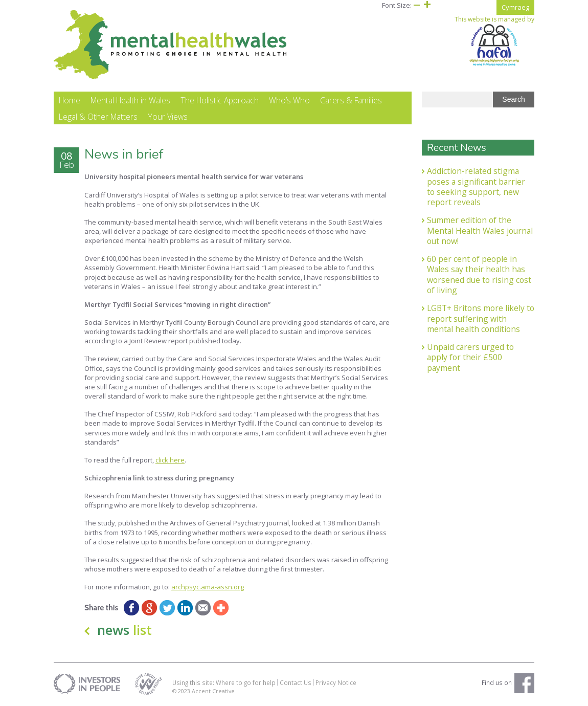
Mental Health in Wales (130, 100)
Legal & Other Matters (98, 117)
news (125, 630)
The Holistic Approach (220, 100)
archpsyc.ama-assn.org (208, 587)
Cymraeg (515, 7)
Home (70, 100)
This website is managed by (494, 41)
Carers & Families (351, 100)
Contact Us (296, 682)
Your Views (168, 117)
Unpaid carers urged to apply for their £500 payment (470, 357)
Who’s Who (289, 100)
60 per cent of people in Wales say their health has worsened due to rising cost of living (479, 274)
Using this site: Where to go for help (224, 682)
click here (170, 460)
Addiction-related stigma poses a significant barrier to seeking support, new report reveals (476, 186)
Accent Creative (213, 691)
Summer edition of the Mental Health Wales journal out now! (480, 230)
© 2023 (182, 691)
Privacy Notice (336, 682)
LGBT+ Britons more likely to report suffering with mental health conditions (481, 318)
